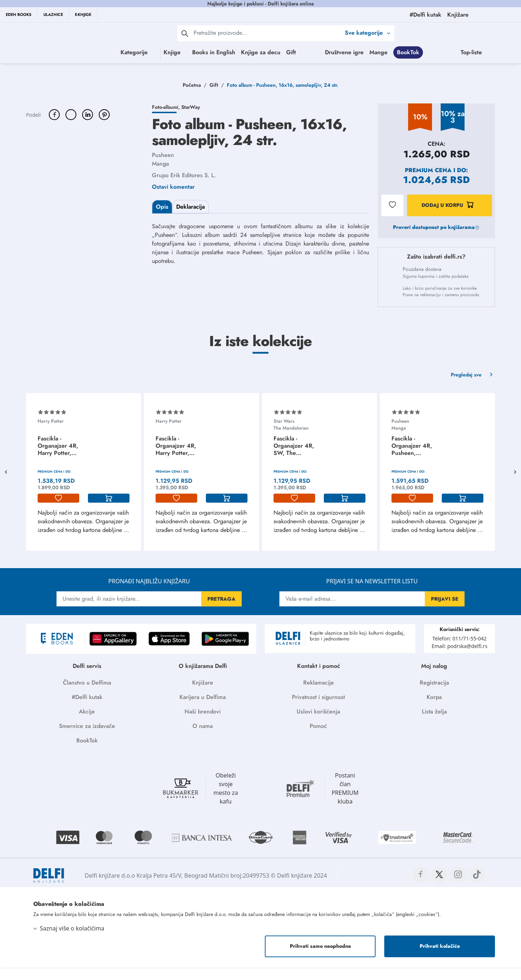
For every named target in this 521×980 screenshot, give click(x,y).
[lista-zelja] (58, 511)
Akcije (87, 724)
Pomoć (318, 738)
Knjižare (203, 695)
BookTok (272, 67)
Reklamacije (319, 695)
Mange (497, 52)
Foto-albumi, (167, 119)
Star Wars (284, 433)
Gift (295, 52)
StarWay (191, 119)
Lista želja (434, 724)
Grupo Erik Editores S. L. (184, 188)
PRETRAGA (221, 611)
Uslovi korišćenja (318, 724)
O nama (203, 738)
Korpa (434, 709)
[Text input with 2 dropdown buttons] (267, 33)
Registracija (434, 695)
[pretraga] (185, 33)
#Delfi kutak (87, 709)
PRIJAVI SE (445, 611)
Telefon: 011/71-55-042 (459, 651)
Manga (160, 176)
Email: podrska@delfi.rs (459, 658)
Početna (192, 97)
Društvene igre (463, 52)
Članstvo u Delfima (87, 695)
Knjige (148, 52)
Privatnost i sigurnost (318, 709)
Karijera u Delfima (203, 709)
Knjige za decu (265, 52)
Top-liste (335, 67)
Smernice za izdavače (87, 738)
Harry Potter (51, 433)
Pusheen (163, 167)
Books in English (218, 52)
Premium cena (428, 182)
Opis (162, 219)
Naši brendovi (203, 724)
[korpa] (109, 511)
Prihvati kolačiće (440, 958)
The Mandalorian (291, 440)
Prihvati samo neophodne (320, 958)
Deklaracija (190, 219)
